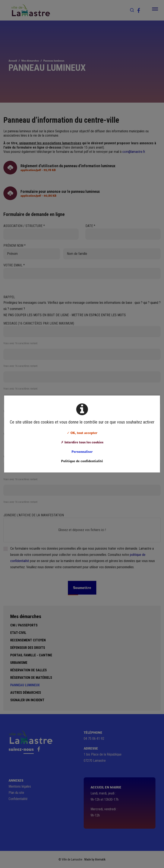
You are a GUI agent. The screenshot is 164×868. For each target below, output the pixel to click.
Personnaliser (82, 451)
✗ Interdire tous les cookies (82, 442)
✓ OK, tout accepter (82, 433)
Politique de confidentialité (82, 461)
